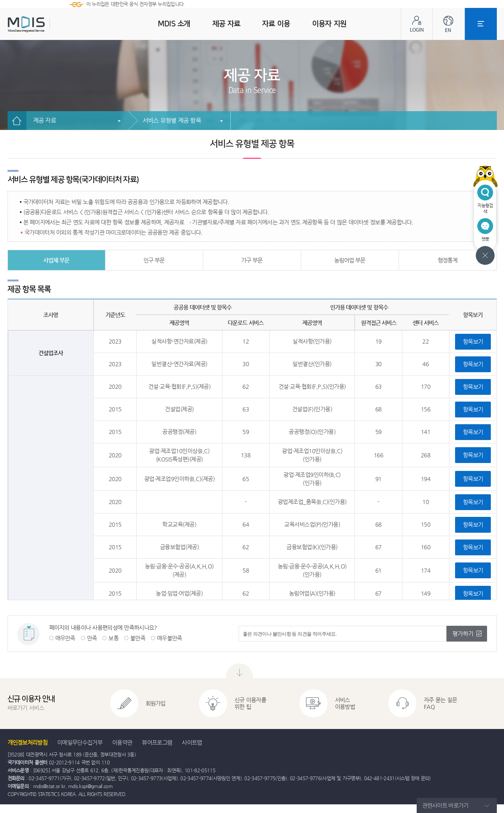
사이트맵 (192, 742)
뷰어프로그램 (157, 742)
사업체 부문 (56, 260)
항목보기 (473, 342)
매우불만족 (170, 638)
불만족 (138, 638)
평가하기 (463, 633)
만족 (92, 638)
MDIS (45, 24)
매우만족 (65, 638)
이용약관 (122, 742)
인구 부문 (154, 260)
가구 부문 (252, 260)
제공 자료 (45, 120)
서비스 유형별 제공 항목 (172, 120)
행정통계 (448, 260)
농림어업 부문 (350, 260)
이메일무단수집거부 (80, 742)
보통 (113, 638)
